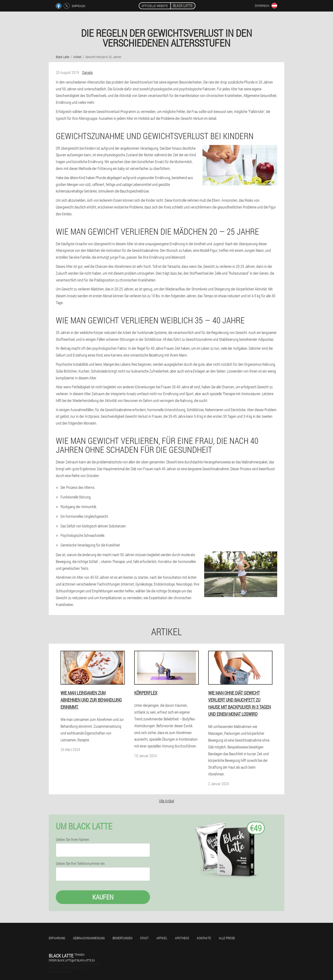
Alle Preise (227, 938)
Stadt (144, 938)
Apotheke (182, 938)
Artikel (162, 938)
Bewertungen (122, 938)
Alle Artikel (166, 801)
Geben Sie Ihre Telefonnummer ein (80, 864)
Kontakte (204, 938)
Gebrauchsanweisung (89, 938)
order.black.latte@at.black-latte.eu (72, 960)
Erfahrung (57, 938)
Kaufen (103, 897)
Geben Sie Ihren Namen (73, 839)
